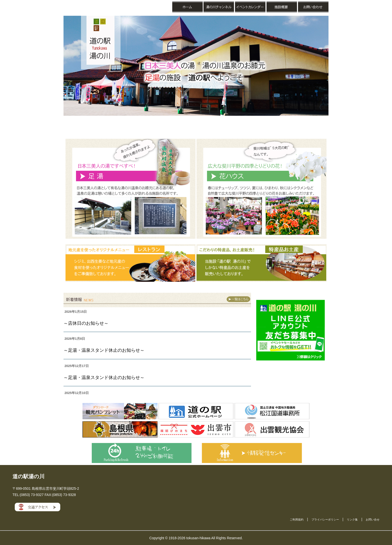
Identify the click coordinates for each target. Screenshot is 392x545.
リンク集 (352, 519)
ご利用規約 (297, 519)
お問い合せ (373, 519)
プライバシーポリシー (325, 519)
